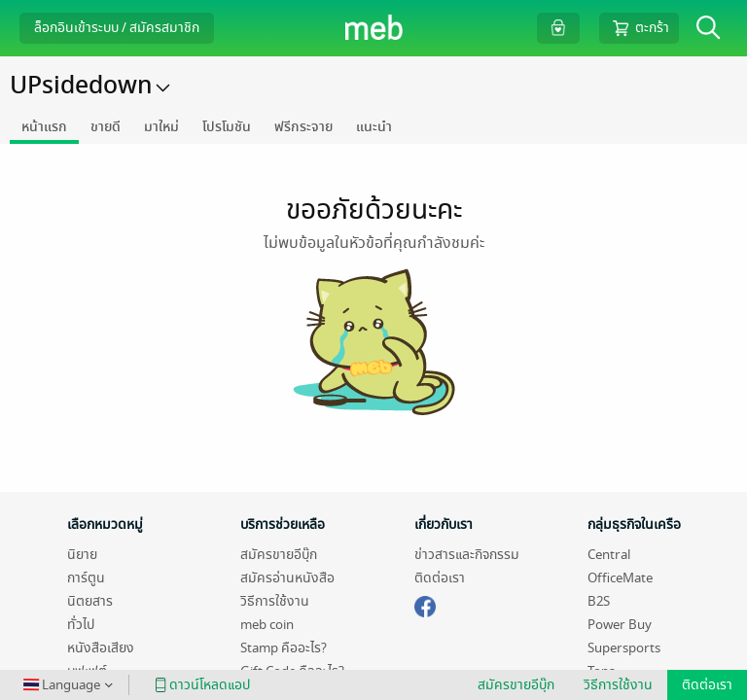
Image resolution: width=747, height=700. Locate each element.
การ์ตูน (86, 578)
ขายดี (106, 127)
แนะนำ (374, 127)
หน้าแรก (44, 127)
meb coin (267, 625)
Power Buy (620, 625)
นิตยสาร (90, 601)
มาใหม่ (161, 127)
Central (609, 555)
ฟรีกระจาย (303, 127)
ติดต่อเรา (440, 578)
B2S (599, 601)
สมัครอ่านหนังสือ (287, 578)
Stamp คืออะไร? (284, 648)
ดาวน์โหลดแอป (199, 685)
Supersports (624, 648)
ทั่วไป (81, 625)
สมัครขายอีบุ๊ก (279, 555)
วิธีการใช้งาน (275, 601)
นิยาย (82, 555)
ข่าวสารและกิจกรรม (467, 555)
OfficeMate (620, 578)
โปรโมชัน (227, 127)
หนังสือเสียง (101, 648)
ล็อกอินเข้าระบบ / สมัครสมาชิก (117, 28)
